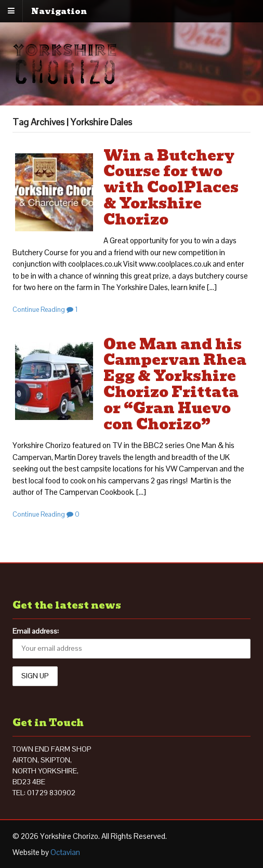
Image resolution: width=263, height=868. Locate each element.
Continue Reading (39, 310)
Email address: (36, 631)
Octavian (65, 852)
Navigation (59, 11)
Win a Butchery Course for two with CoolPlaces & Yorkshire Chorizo (171, 188)
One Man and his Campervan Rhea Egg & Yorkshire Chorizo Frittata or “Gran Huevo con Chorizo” (175, 384)
